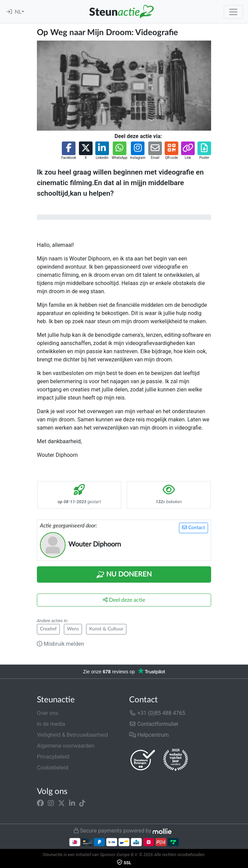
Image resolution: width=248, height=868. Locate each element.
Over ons (48, 713)
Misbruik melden (60, 644)
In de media (51, 724)
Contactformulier (154, 724)
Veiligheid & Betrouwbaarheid (72, 735)
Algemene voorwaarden (66, 746)
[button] (68, 151)
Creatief (48, 629)
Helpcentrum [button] (149, 735)
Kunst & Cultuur (106, 629)
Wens (73, 629)
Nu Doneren (124, 575)
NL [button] (18, 12)
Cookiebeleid (53, 768)
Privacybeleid (53, 757)
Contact (194, 528)
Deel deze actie (124, 600)
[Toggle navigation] (233, 12)
